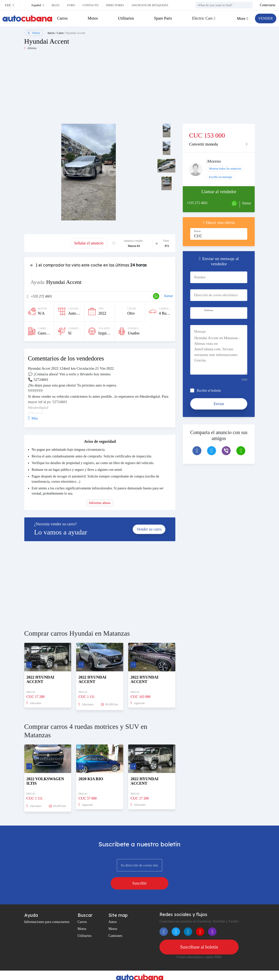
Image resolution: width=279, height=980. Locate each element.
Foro (71, 5)
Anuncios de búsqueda (150, 5)
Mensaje (200, 332)
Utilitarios (125, 18)
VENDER (264, 18)
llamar (169, 296)
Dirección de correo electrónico (216, 295)
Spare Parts (162, 18)
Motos (92, 18)
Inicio (51, 33)
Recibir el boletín (209, 391)
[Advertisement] (82, 89)
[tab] (219, 144)
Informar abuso (100, 503)
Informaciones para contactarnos (47, 909)
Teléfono (208, 310)
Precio (197, 231)
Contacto (91, 5)
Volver (34, 33)
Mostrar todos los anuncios (225, 169)
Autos (112, 909)
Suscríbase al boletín (199, 934)
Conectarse (268, 5)
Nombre (200, 277)
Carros (62, 18)
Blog (56, 5)
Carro (60, 33)
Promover (47, 243)
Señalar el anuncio (89, 243)
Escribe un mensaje (220, 177)
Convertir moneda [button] (203, 144)
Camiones (115, 923)
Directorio (115, 5)
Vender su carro (149, 529)
